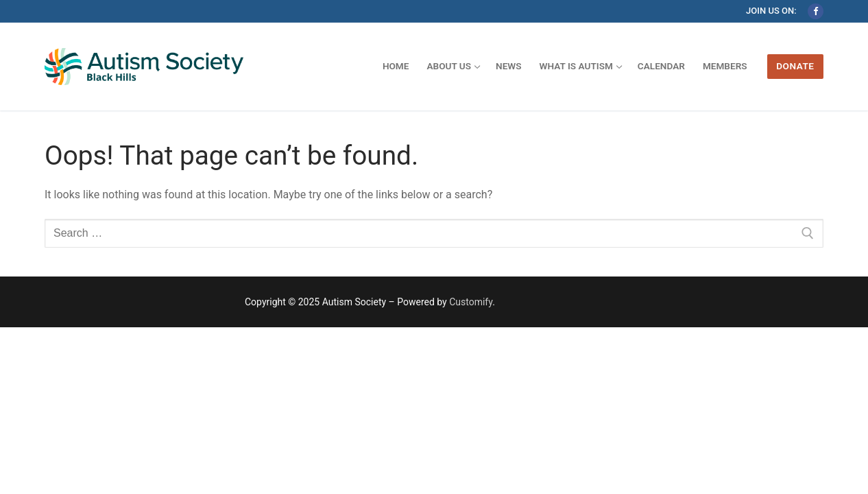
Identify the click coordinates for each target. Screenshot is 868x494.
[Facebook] (816, 11)
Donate (795, 66)
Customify (471, 302)
